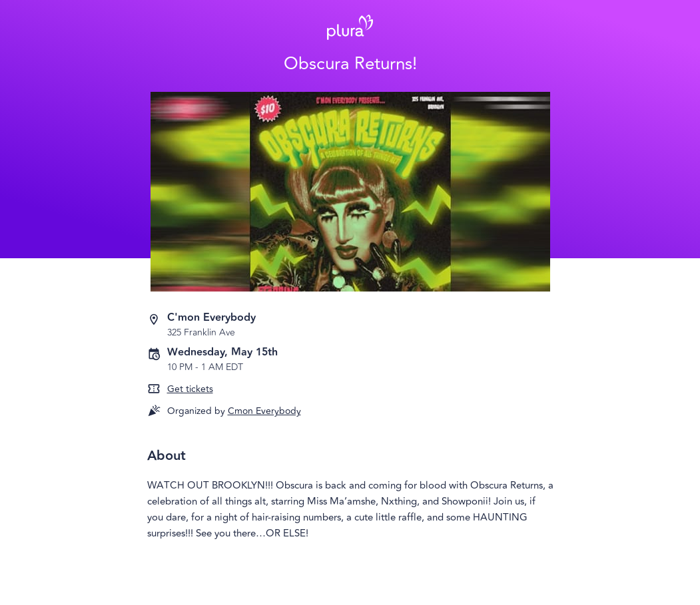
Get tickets (190, 389)
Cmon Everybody (264, 411)
